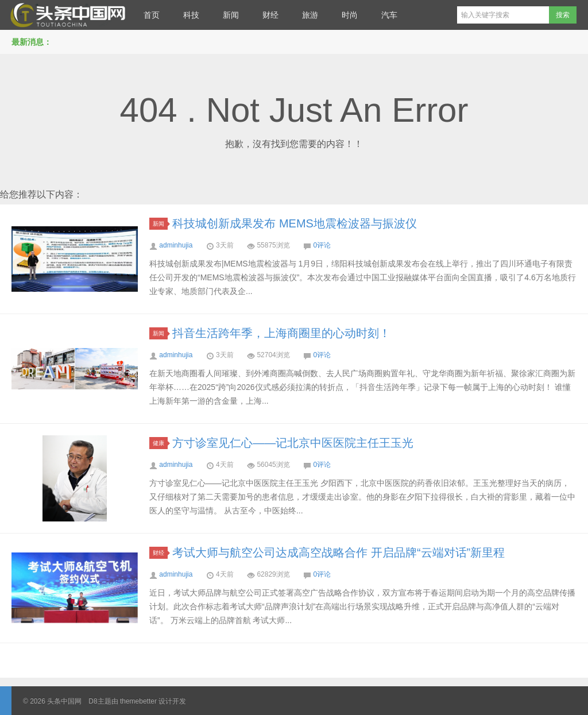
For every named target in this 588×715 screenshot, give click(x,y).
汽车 (389, 15)
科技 (191, 15)
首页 (152, 15)
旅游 (310, 15)
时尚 (350, 15)
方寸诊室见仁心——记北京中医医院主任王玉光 (293, 443)
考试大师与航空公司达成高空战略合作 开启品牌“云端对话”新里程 (339, 552)
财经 (270, 15)
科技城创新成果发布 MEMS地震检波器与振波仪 (295, 223)
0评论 (322, 245)
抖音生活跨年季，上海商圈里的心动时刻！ (281, 333)
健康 (160, 443)
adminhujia (176, 245)
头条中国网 (66, 15)
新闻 (231, 15)
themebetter (138, 701)
